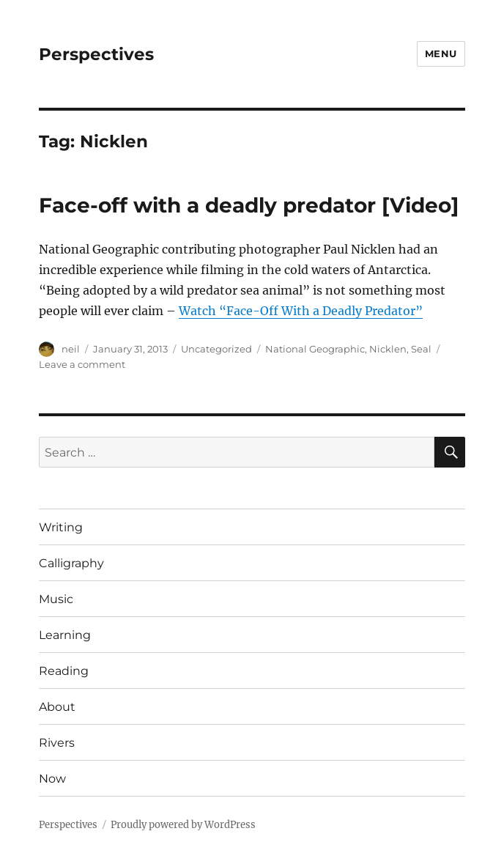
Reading (64, 671)
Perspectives (96, 54)
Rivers (57, 743)
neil (71, 349)
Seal (421, 349)
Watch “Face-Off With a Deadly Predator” (301, 311)
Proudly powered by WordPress (183, 825)
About (57, 707)
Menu (441, 53)
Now (52, 779)
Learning (65, 635)
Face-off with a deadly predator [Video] (249, 205)
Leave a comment (82, 364)
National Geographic (315, 349)
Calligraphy (71, 563)
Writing (61, 527)
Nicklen (388, 349)
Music (56, 599)
